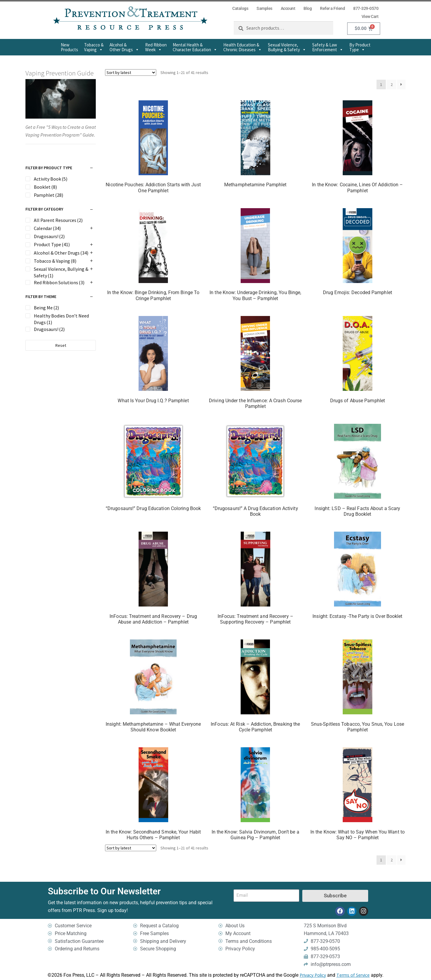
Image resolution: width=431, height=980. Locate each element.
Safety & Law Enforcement (328, 47)
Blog (308, 8)
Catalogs (240, 8)
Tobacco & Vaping (94, 47)
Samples (264, 8)
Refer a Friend (332, 8)
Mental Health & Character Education (195, 47)
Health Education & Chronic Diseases (243, 47)
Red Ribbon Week (156, 47)
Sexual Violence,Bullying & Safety (287, 47)
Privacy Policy (313, 975)
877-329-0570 (366, 8)
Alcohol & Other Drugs (124, 47)
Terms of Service (353, 975)
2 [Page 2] (392, 84)
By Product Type (360, 47)
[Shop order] (131, 72)
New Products (69, 47)
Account (288, 8)
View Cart (370, 16)
